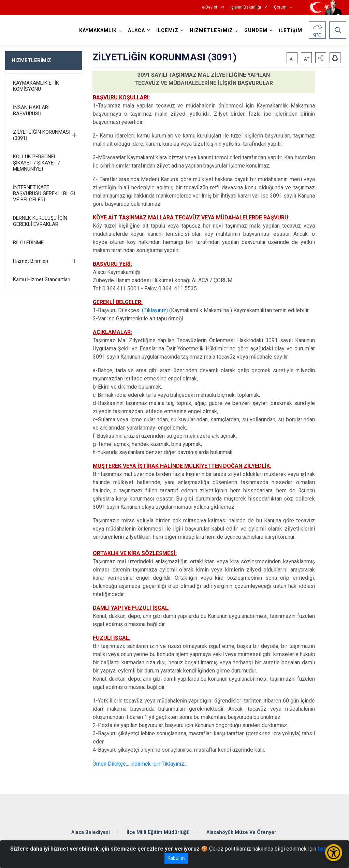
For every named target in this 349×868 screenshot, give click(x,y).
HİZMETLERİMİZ (31, 60)
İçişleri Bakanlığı (246, 7)
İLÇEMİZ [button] (167, 31)
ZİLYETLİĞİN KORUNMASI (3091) (42, 135)
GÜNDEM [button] (256, 31)
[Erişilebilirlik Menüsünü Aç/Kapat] (334, 853)
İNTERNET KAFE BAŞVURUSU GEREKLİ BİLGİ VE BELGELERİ (44, 193)
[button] (321, 58)
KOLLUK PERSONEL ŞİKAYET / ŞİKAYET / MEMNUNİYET (37, 163)
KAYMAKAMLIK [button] (98, 31)
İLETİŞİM (290, 31)
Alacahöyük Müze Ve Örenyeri (242, 832)
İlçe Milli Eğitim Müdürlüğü (158, 832)
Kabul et (176, 858)
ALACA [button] (136, 31)
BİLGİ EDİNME (28, 243)
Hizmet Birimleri (31, 261)
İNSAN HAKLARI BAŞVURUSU (31, 111)
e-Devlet (210, 7)
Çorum (280, 7)
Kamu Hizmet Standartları (42, 279)
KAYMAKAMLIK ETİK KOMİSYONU (36, 86)
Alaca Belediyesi (91, 832)
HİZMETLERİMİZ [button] (211, 31)
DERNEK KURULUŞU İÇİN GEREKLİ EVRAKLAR (40, 221)
